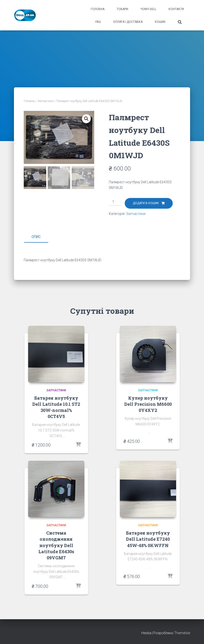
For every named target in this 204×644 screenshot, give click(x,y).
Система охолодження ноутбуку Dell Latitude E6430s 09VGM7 (56, 545)
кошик (160, 22)
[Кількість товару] (115, 202)
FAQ (98, 22)
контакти (176, 9)
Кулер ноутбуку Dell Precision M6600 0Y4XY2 (148, 404)
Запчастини (45, 101)
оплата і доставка (128, 22)
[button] (86, 119)
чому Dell (148, 9)
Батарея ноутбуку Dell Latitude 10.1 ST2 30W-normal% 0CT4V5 (56, 407)
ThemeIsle (182, 633)
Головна (29, 101)
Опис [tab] (36, 237)
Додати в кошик (146, 203)
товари (122, 9)
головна (98, 9)
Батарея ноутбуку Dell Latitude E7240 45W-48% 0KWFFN (148, 539)
